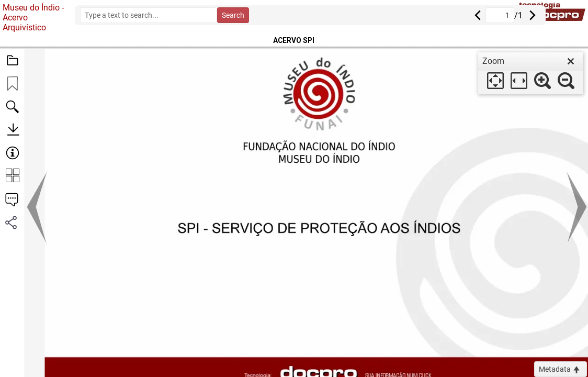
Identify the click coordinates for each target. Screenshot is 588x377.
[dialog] (530, 73)
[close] (571, 61)
